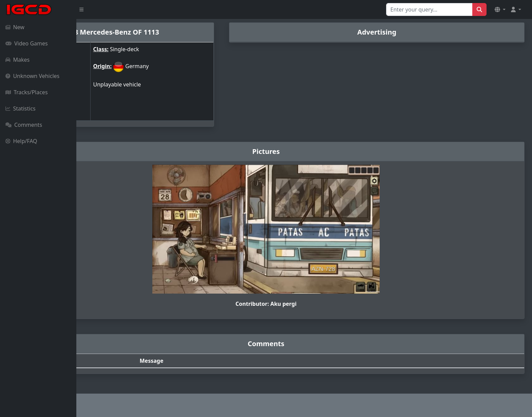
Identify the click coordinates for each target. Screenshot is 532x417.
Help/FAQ (21, 141)
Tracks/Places (27, 92)
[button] (500, 9)
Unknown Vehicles (32, 76)
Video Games (27, 43)
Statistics (21, 108)
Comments (24, 125)
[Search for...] (429, 9)
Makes (17, 60)
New (15, 27)
